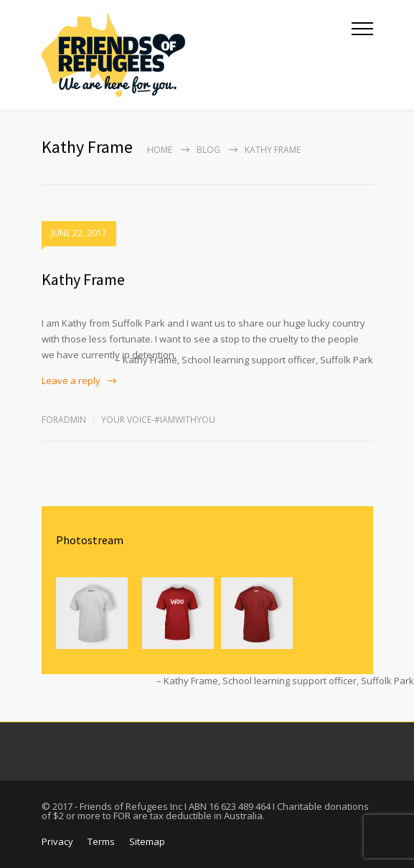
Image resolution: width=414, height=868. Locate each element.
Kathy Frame (83, 279)
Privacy (57, 841)
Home (160, 150)
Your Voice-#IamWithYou (158, 420)
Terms (101, 841)
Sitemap (147, 841)
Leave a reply (71, 381)
